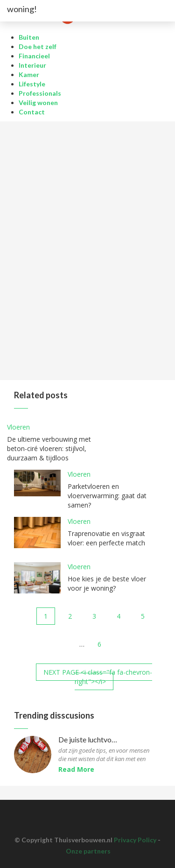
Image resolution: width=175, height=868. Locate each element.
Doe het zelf (38, 46)
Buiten (29, 37)
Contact (32, 112)
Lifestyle (32, 84)
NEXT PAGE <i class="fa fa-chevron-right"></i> (98, 677)
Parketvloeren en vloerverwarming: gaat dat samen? (107, 496)
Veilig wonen (38, 102)
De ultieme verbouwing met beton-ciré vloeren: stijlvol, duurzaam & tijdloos (49, 448)
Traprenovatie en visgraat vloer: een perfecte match (106, 538)
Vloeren (18, 427)
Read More (76, 769)
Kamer (29, 74)
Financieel (34, 56)
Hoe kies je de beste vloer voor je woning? (107, 583)
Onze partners (88, 851)
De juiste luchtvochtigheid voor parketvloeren (89, 740)
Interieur (32, 65)
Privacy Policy (135, 840)
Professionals (40, 93)
